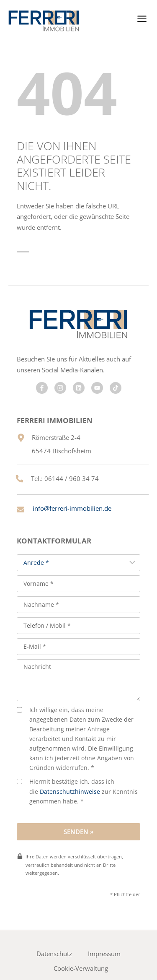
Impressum (104, 954)
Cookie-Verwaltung (81, 968)
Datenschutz (54, 954)
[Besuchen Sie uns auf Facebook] (42, 388)
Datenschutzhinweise (70, 792)
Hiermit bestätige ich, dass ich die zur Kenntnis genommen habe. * (77, 791)
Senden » (78, 832)
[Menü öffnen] (142, 19)
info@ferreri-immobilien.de (72, 508)
